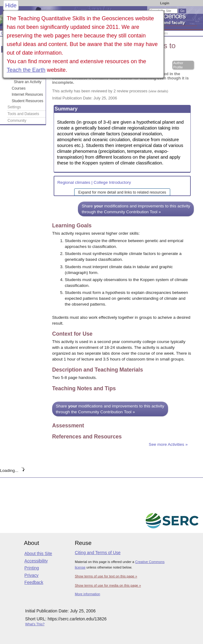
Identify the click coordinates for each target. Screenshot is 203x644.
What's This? (35, 624)
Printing (32, 568)
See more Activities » (168, 444)
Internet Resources (27, 94)
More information (88, 594)
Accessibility (36, 561)
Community (17, 121)
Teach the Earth (26, 70)
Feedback (34, 582)
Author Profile (178, 65)
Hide (11, 6)
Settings (14, 107)
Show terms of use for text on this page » (106, 576)
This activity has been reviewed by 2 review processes (110, 91)
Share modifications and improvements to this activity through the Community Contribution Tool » (136, 209)
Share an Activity (28, 82)
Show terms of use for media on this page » (108, 585)
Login (165, 3)
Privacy (32, 575)
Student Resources (27, 101)
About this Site (38, 553)
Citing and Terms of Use (98, 553)
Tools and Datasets (23, 114)
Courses (19, 88)
